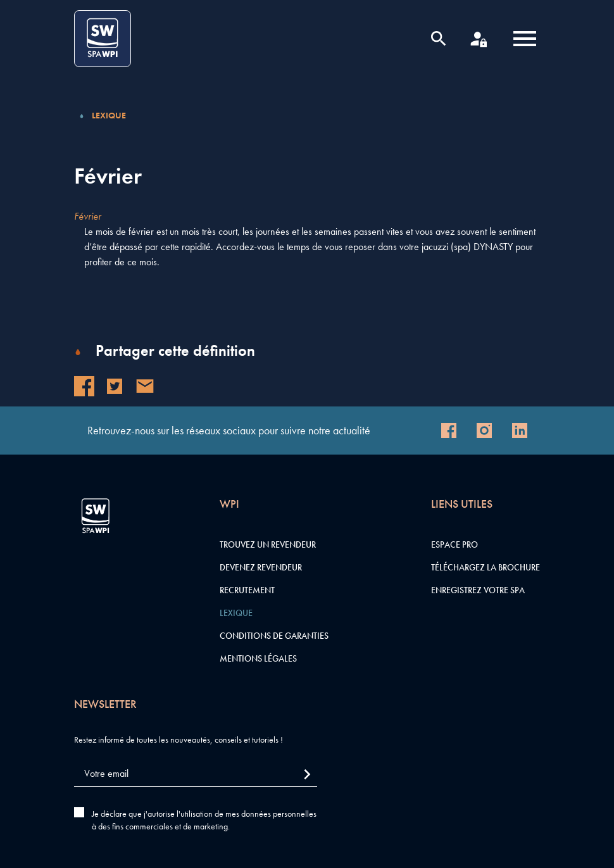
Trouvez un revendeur (268, 544)
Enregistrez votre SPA (478, 590)
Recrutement (247, 590)
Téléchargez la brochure (486, 567)
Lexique (109, 115)
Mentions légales (258, 658)
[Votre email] (196, 774)
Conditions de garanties (274, 636)
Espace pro (454, 544)
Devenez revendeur (261, 567)
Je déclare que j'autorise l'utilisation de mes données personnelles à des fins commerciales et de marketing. (204, 820)
